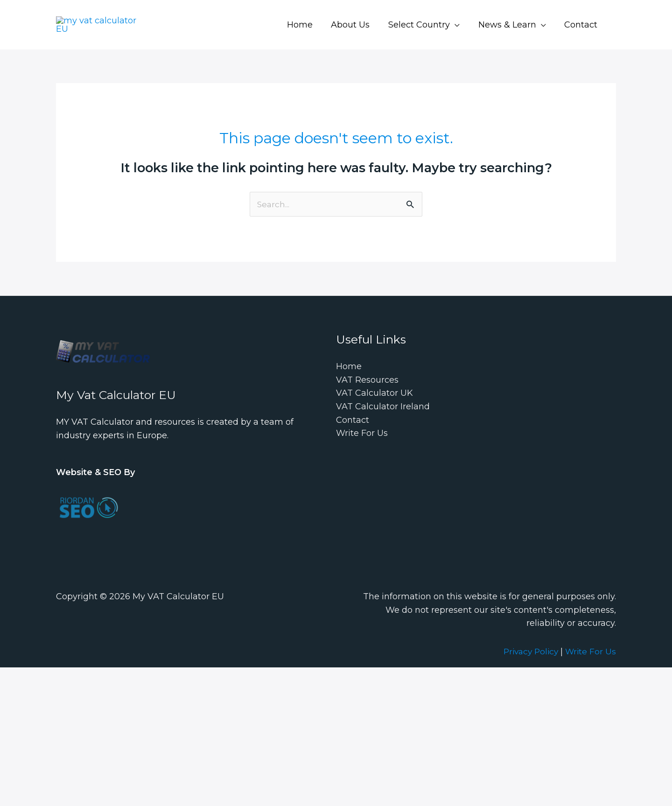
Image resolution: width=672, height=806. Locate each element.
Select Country (423, 25)
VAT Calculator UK (374, 394)
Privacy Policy (528, 652)
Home (307, 25)
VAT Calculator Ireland (383, 407)
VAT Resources (367, 380)
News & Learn (510, 25)
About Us (356, 25)
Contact (582, 25)
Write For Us (362, 434)
